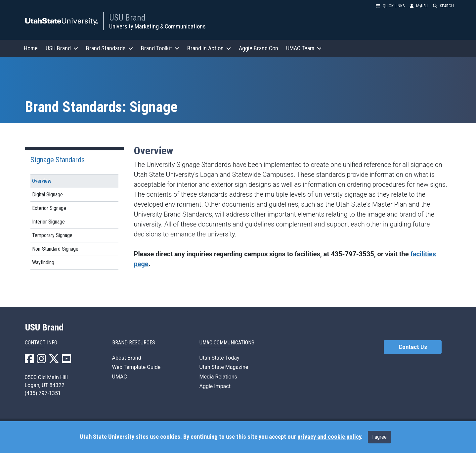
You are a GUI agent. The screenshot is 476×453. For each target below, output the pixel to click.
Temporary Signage (52, 235)
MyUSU (419, 6)
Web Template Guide (136, 367)
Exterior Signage (49, 208)
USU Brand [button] (62, 48)
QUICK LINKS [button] (390, 6)
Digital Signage (47, 195)
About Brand (127, 358)
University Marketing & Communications (157, 26)
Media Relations (218, 377)
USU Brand (127, 18)
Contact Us (413, 347)
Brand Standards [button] (109, 48)
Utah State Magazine (224, 367)
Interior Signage (48, 222)
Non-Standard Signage (55, 249)
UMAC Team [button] (304, 48)
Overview (42, 181)
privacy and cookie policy (329, 437)
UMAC (120, 377)
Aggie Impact (215, 386)
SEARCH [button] (443, 6)
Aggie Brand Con (259, 48)
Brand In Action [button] (209, 48)
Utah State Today (219, 358)
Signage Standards (58, 160)
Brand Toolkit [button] (160, 48)
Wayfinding (43, 262)
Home (31, 48)
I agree (379, 437)
